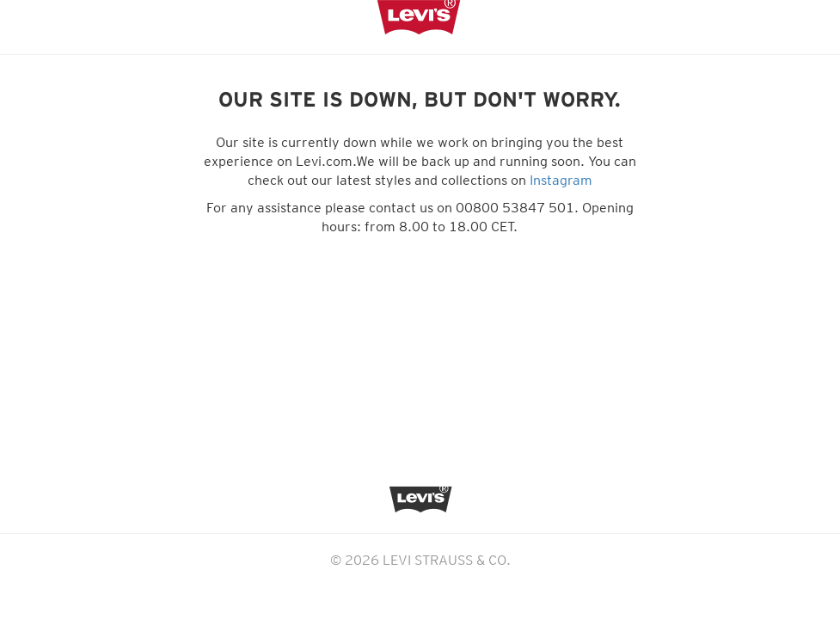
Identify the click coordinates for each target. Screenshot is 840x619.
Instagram (561, 180)
